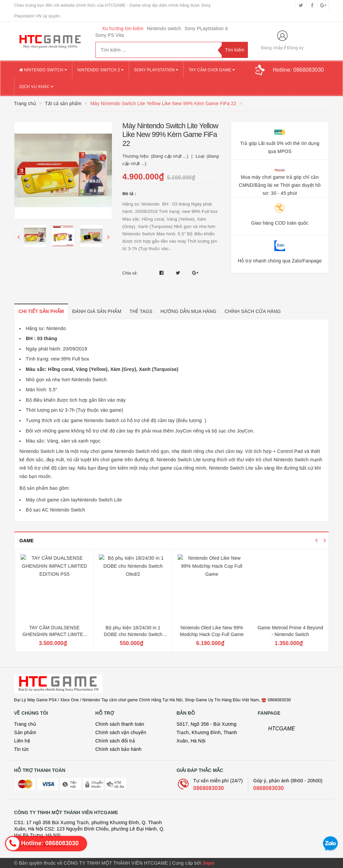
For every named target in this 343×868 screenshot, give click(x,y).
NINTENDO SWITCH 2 (100, 70)
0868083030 (209, 788)
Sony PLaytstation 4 (206, 28)
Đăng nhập (272, 48)
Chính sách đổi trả (115, 741)
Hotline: (298, 70)
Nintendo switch (164, 28)
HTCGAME (282, 729)
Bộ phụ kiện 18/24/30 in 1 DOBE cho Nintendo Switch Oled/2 (211, 634)
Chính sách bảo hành (119, 749)
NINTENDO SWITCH (43, 70)
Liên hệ (22, 741)
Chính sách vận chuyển (121, 732)
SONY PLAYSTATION (156, 70)
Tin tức (21, 749)
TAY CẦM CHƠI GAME (212, 70)
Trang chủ (25, 724)
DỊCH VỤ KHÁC (36, 87)
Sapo (209, 863)
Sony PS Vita (110, 35)
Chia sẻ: (130, 273)
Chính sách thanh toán (120, 724)
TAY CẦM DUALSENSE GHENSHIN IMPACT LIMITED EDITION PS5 (132, 634)
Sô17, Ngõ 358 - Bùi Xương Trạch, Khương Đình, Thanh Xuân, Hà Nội (207, 732)
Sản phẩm (25, 732)
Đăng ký (295, 48)
